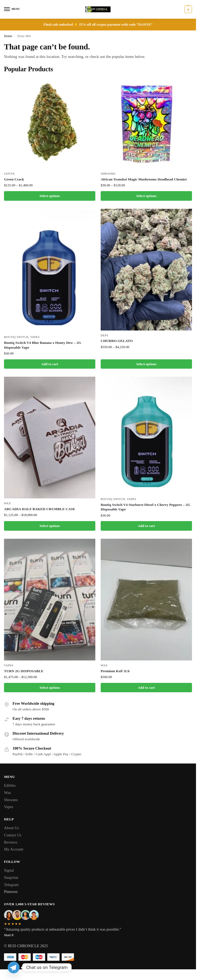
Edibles (10, 785)
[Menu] (12, 9)
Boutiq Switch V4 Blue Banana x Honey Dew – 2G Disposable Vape (43, 345)
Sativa (9, 174)
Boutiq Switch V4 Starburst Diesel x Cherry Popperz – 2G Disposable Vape (145, 507)
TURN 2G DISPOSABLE (24, 671)
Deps (104, 335)
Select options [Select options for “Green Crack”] (50, 196)
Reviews (11, 842)
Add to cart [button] (50, 364)
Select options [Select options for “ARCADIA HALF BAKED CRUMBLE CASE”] (50, 526)
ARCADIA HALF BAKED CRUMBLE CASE (40, 509)
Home (8, 36)
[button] (188, 9)
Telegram (11, 885)
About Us (11, 828)
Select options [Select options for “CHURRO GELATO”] (146, 364)
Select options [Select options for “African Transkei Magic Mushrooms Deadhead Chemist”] (146, 196)
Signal (9, 870)
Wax (7, 503)
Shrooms (108, 174)
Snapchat (11, 877)
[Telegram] (14, 967)
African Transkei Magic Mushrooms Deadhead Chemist (144, 179)
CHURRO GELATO (117, 341)
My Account (14, 849)
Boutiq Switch (16, 337)
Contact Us (13, 835)
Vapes (35, 337)
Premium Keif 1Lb (115, 671)
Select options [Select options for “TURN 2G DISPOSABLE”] (50, 688)
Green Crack (14, 179)
